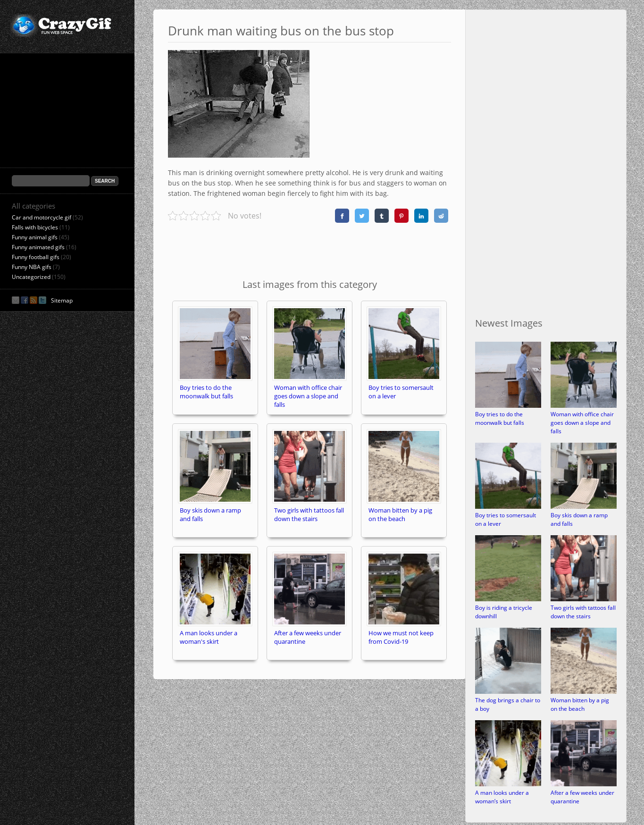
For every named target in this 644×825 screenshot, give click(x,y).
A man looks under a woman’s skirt (502, 797)
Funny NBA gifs (32, 267)
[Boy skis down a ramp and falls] (584, 507)
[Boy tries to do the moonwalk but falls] (508, 406)
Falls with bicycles (35, 227)
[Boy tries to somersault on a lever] (508, 507)
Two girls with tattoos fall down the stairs (583, 612)
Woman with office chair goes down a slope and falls (582, 423)
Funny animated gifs (38, 247)
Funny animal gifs (35, 237)
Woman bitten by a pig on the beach (580, 704)
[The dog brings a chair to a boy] (508, 692)
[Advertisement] (309, 249)
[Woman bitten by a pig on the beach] (584, 692)
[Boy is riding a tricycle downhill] (508, 599)
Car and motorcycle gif (42, 217)
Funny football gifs (36, 257)
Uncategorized (31, 277)
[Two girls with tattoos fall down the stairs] (584, 599)
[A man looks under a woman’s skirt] (508, 784)
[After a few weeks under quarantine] (584, 784)
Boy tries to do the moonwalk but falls (500, 418)
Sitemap (62, 300)
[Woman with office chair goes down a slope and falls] (584, 406)
